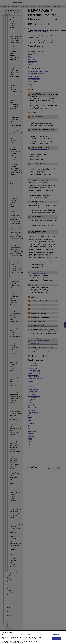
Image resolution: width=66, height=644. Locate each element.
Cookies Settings (56, 635)
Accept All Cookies (57, 639)
